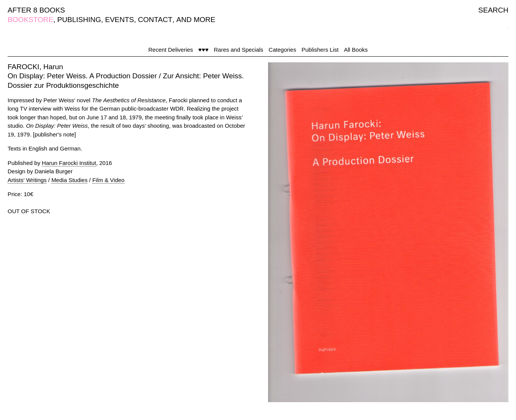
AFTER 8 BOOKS (36, 10)
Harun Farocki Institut (69, 163)
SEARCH (493, 10)
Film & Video (109, 180)
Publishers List (320, 50)
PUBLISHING (79, 20)
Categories (282, 50)
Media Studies (69, 180)
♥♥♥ (204, 50)
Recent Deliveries (171, 50)
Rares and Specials (238, 50)
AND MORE (196, 20)
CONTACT (155, 20)
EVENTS (119, 20)
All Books (356, 50)
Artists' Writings (27, 180)
